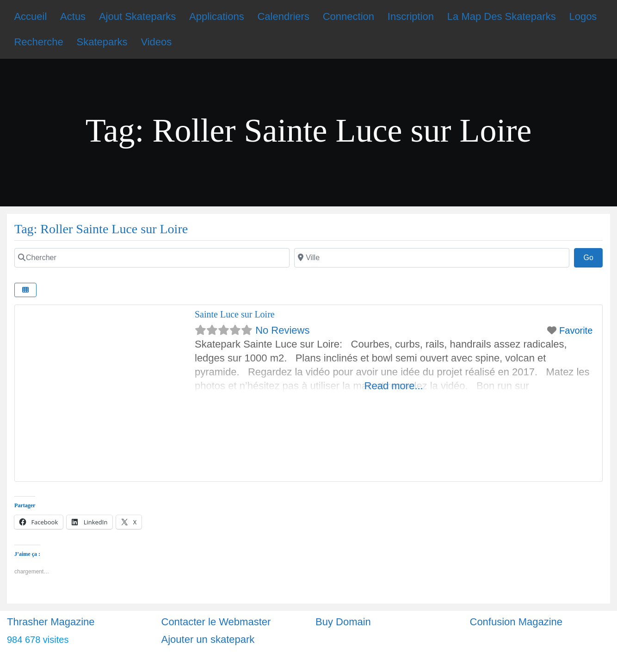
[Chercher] (152, 258)
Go (593, 256)
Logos (583, 16)
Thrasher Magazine (51, 622)
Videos (156, 42)
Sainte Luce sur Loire (235, 314)
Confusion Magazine (516, 622)
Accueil (30, 16)
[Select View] (25, 290)
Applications (217, 16)
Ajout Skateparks (137, 16)
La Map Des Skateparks (502, 16)
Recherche (38, 42)
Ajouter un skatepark (208, 639)
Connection (349, 16)
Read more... (394, 386)
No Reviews (282, 330)
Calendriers (283, 16)
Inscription (411, 16)
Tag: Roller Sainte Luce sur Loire (101, 229)
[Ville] (432, 258)
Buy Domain (343, 622)
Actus (73, 16)
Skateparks (102, 42)
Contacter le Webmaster (216, 622)
